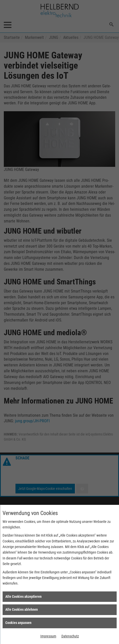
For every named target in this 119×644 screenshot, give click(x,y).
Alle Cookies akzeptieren (23, 597)
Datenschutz (70, 636)
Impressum (48, 636)
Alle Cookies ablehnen (22, 609)
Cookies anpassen (18, 623)
